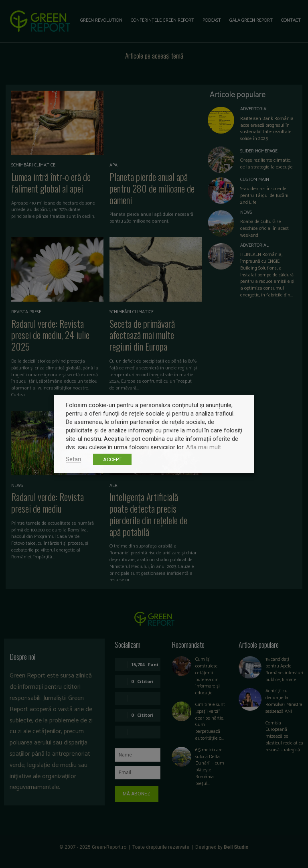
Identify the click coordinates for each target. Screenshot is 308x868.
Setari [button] (73, 459)
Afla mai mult (204, 447)
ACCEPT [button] (112, 459)
